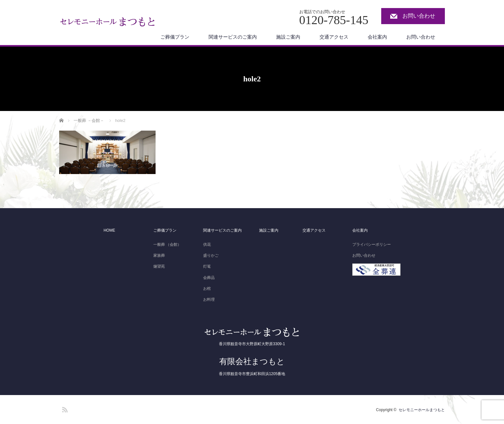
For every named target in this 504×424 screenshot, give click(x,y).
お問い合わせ (419, 16)
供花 (207, 244)
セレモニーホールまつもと (422, 410)
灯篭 (207, 266)
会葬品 (209, 278)
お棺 (207, 289)
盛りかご (211, 255)
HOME (109, 230)
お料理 (209, 300)
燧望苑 (159, 266)
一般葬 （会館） (167, 244)
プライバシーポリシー (372, 244)
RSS (64, 409)
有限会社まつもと (252, 361)
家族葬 (159, 255)
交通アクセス (334, 37)
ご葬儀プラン (175, 37)
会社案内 (377, 37)
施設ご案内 (288, 37)
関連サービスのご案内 (233, 37)
